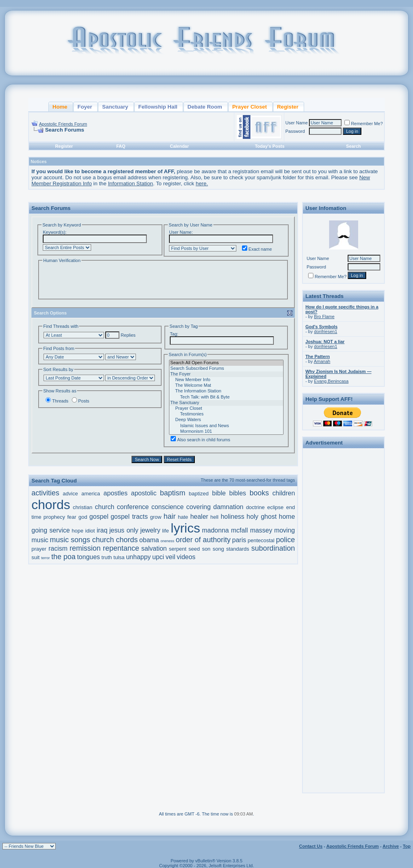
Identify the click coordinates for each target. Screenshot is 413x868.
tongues (89, 557)
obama (149, 540)
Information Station (131, 183)
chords (51, 505)
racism (58, 548)
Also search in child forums (200, 440)
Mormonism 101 (226, 432)
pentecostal (261, 540)
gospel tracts (129, 517)
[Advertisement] (344, 572)
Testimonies (226, 414)
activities (45, 493)
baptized (199, 494)
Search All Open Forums (226, 363)
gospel (99, 517)
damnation (228, 507)
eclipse (275, 507)
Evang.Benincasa (332, 381)
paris (239, 540)
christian (82, 507)
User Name (297, 123)
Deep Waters (226, 420)
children (284, 493)
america (91, 494)
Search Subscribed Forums (226, 369)
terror (46, 558)
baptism (173, 493)
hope (78, 531)
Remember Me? (364, 124)
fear (72, 517)
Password (295, 131)
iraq (102, 530)
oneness (167, 541)
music (40, 540)
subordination (273, 548)
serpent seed (185, 549)
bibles (238, 493)
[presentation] (104, 280)
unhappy (138, 557)
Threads (57, 401)
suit (35, 557)
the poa (63, 557)
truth (107, 557)
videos (186, 557)
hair (170, 516)
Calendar (179, 146)
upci (158, 557)
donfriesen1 (326, 331)
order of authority (203, 540)
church (104, 507)
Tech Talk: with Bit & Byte (226, 397)
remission (85, 548)
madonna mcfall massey (237, 530)
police (285, 540)
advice (71, 494)
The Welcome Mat (226, 386)
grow (156, 517)
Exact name (257, 249)
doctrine (255, 507)
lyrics (185, 528)
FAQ (121, 146)
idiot (90, 531)
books (259, 493)
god (83, 517)
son (206, 549)
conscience (167, 507)
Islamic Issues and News (226, 426)
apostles (116, 493)
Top (407, 846)
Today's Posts (270, 146)
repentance (121, 548)
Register (64, 146)
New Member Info (226, 380)
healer (199, 517)
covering (198, 507)
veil (171, 557)
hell (215, 517)
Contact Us (311, 846)
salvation (154, 548)
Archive (391, 846)
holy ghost (262, 517)
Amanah (322, 361)
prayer (39, 549)
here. (202, 183)
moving (285, 530)
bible (219, 493)
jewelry (150, 530)
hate (183, 517)
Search (354, 146)
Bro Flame (324, 317)
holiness (233, 517)
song (218, 549)
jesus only (124, 530)
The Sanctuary (226, 403)
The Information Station (226, 391)
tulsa (119, 557)
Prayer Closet (226, 409)
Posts (81, 401)
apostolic (144, 493)
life (166, 531)
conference (133, 507)
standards (238, 549)
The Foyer (226, 374)
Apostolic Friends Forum (63, 124)
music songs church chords (94, 540)
